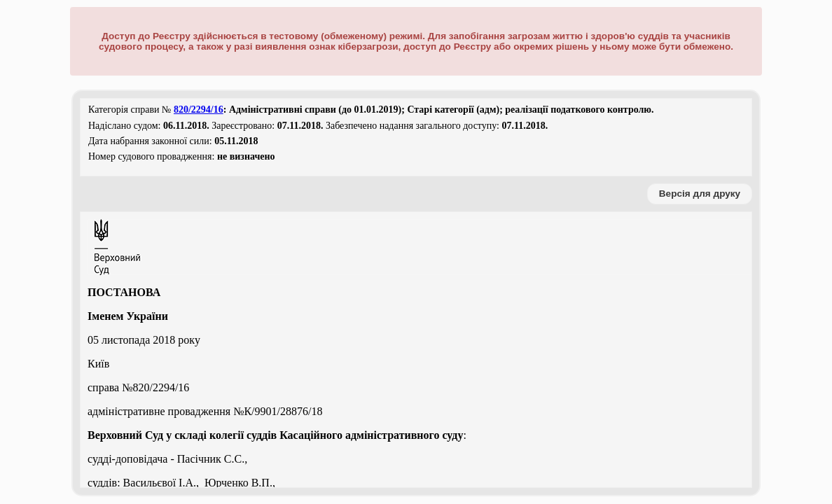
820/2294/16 (199, 110)
